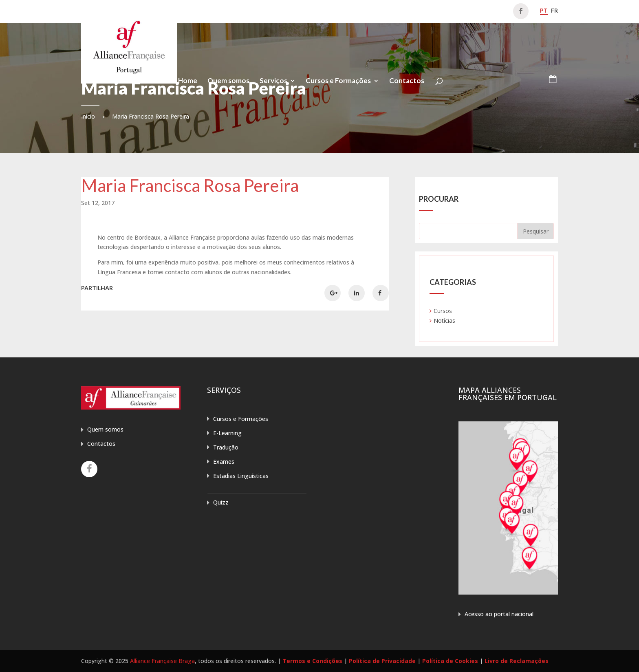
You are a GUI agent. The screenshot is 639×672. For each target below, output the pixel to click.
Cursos (443, 311)
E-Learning (227, 433)
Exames (224, 462)
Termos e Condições (312, 661)
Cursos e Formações (338, 81)
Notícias (444, 321)
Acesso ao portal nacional (499, 614)
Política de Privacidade (382, 661)
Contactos (407, 81)
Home (188, 81)
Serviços (273, 81)
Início (88, 116)
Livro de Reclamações (517, 661)
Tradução (226, 447)
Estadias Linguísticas (241, 476)
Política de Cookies (450, 661)
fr (554, 10)
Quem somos (228, 81)
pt (544, 10)
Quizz (221, 502)
